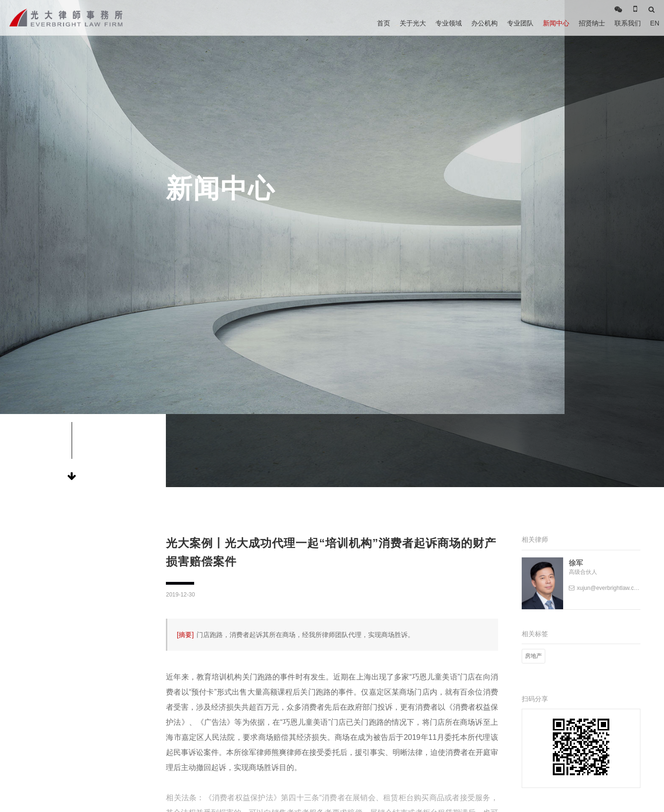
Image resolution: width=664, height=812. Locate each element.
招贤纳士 (592, 23)
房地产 (533, 656)
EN (655, 23)
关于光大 (413, 23)
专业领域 (449, 23)
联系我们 (628, 23)
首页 (384, 23)
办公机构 (484, 23)
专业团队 (520, 23)
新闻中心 (556, 23)
